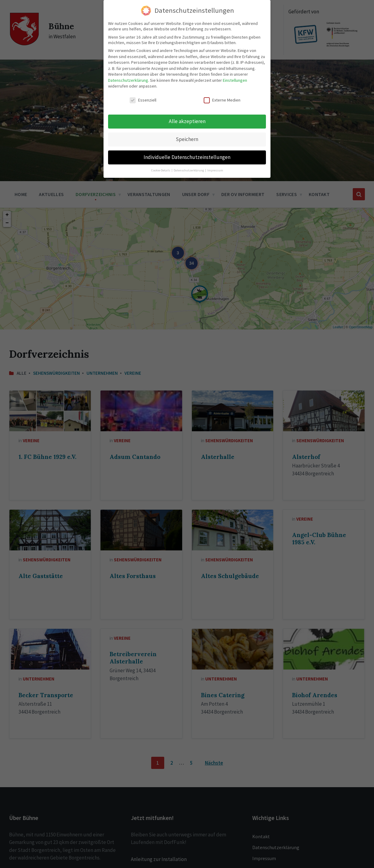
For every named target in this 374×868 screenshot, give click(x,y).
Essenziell (143, 100)
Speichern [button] (187, 139)
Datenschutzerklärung (128, 80)
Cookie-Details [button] (161, 170)
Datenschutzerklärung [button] (189, 170)
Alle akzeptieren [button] (187, 121)
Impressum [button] (215, 170)
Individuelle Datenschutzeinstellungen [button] (187, 157)
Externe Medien (222, 100)
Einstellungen (235, 80)
